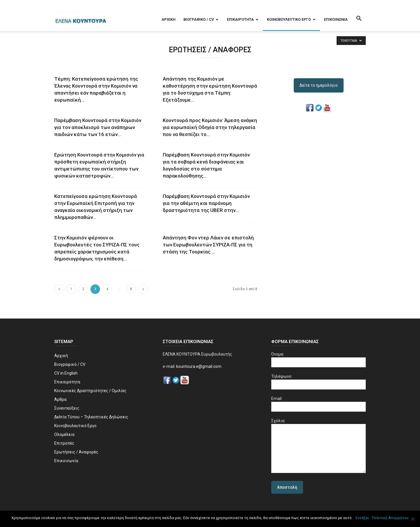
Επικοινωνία (336, 19)
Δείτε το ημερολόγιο (319, 85)
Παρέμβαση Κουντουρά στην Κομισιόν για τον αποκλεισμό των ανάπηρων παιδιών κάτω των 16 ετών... (98, 127)
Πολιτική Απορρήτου (390, 518)
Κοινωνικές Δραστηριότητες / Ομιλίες (90, 391)
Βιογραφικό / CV (201, 19)
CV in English (66, 373)
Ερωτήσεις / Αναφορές (76, 452)
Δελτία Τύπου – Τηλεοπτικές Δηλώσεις (91, 417)
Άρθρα (60, 399)
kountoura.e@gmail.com (198, 366)
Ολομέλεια (64, 434)
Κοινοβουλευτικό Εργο (291, 19)
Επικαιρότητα (243, 19)
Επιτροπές (64, 443)
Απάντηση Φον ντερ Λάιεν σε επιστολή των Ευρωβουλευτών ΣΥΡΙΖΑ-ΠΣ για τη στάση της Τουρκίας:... (208, 245)
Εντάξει (362, 518)
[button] (359, 19)
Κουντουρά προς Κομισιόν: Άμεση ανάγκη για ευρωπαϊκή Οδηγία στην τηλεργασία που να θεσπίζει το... (210, 127)
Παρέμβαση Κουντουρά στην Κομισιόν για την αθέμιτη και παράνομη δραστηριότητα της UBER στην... (206, 203)
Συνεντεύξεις (67, 408)
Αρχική (168, 19)
